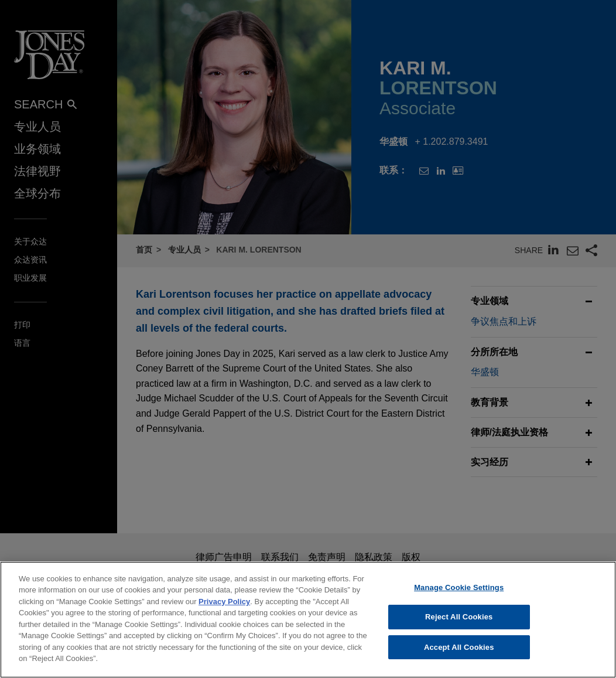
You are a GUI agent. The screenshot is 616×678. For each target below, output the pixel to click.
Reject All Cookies (459, 624)
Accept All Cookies (459, 655)
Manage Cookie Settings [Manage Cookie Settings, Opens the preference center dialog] (459, 595)
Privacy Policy (224, 609)
